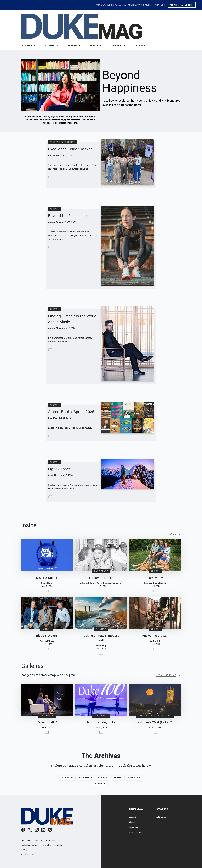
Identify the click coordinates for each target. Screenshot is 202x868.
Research (134, 778)
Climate (100, 783)
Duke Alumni (26, 840)
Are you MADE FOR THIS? (182, 5)
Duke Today (37, 840)
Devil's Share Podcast (29, 845)
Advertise (134, 827)
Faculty (103, 778)
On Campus (86, 778)
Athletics (67, 778)
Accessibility (58, 845)
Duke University (50, 840)
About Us (133, 817)
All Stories (161, 817)
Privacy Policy (45, 845)
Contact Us (134, 822)
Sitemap (24, 850)
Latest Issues (136, 832)
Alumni (118, 778)
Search (141, 46)
